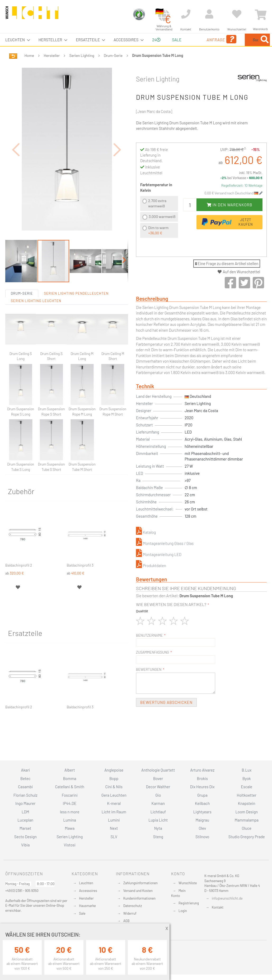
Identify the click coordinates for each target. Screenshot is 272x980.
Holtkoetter (247, 795)
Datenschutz (133, 906)
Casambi (25, 787)
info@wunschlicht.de (227, 898)
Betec (25, 778)
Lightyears (202, 812)
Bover (158, 778)
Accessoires (88, 891)
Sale (82, 913)
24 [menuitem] (154, 46)
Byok (247, 778)
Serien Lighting (82, 68)
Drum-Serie (113, 68)
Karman (158, 803)
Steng (158, 837)
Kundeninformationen (139, 898)
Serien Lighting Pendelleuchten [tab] (76, 318)
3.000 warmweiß (162, 229)
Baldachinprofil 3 (80, 590)
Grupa (202, 795)
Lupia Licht (158, 820)
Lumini (114, 820)
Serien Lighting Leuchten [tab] (36, 325)
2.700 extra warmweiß (157, 216)
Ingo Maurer (25, 803)
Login (183, 911)
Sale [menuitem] (173, 40)
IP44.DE (70, 803)
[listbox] (159, 230)
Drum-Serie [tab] (22, 318)
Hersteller (52, 68)
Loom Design (247, 812)
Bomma (70, 778)
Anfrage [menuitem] (198, 47)
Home (29, 68)
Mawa (70, 828)
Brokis (202, 778)
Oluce (247, 828)
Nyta (158, 828)
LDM (25, 812)
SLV (114, 837)
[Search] (221, 64)
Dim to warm (158, 243)
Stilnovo (202, 837)
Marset (25, 828)
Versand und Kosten (138, 891)
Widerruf (130, 913)
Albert (70, 770)
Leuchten (86, 883)
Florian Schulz (25, 795)
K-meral (114, 803)
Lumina (70, 820)
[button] (16, 168)
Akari (25, 770)
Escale (247, 787)
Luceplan (25, 820)
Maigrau (202, 820)
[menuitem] (16, 40)
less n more (70, 812)
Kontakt (218, 907)
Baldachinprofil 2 (19, 590)
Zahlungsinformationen (140, 883)
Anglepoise (114, 770)
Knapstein (247, 803)
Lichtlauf (158, 812)
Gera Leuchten (114, 795)
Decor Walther (158, 787)
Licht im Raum (114, 812)
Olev (202, 828)
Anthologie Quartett (158, 770)
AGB (126, 921)
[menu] (136, 46)
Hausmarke (87, 906)
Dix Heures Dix (202, 787)
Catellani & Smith (70, 787)
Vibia (25, 845)
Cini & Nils (114, 787)
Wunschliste (188, 883)
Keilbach (202, 803)
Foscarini (70, 795)
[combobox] (244, 46)
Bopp (114, 778)
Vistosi (70, 845)
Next (114, 828)
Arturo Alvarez (202, 770)
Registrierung (189, 903)
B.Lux (247, 770)
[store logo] (32, 15)
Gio (158, 795)
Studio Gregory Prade (247, 837)
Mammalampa (247, 820)
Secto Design (25, 837)
